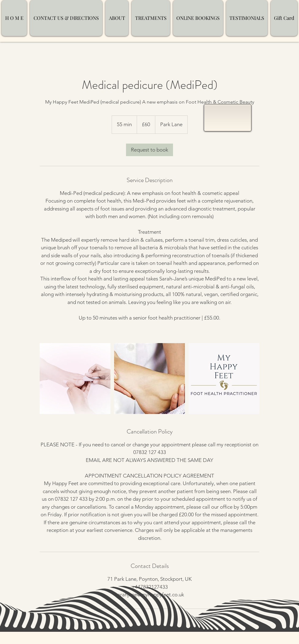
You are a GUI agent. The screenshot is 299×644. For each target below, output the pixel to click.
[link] (149, 150)
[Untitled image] (75, 379)
